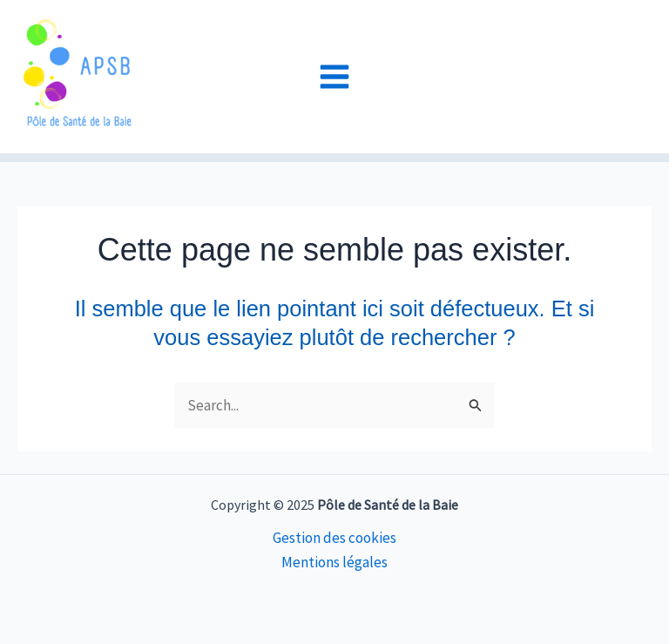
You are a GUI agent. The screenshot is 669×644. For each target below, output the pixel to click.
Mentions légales (334, 562)
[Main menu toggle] (334, 77)
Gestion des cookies (334, 538)
